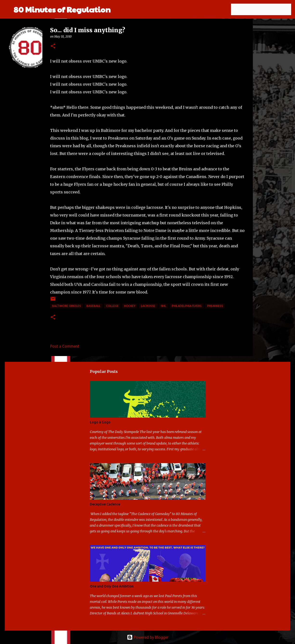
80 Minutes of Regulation (62, 9)
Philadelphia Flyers (187, 306)
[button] (53, 46)
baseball (93, 306)
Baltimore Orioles (66, 306)
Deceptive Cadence (105, 504)
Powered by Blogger (148, 637)
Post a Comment (65, 346)
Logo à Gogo (100, 422)
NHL (164, 306)
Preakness (215, 306)
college (112, 306)
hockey (130, 306)
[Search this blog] (266, 9)
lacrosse (148, 306)
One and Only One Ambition (112, 586)
